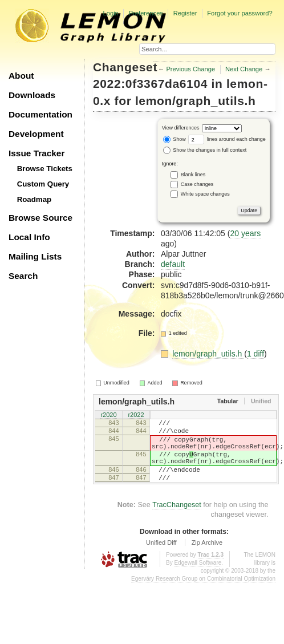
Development (36, 134)
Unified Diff (161, 558)
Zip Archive (207, 558)
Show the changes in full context (205, 150)
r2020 (108, 415)
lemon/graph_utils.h (196, 101)
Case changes (197, 184)
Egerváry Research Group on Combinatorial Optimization (203, 594)
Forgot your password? (240, 13)
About (21, 76)
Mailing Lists (35, 256)
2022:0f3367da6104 (150, 84)
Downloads (32, 95)
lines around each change (227, 139)
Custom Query (43, 184)
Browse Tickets (45, 169)
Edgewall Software (198, 578)
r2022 (136, 415)
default (173, 264)
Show (175, 139)
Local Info (29, 237)
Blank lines (193, 175)
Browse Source (40, 218)
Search (23, 276)
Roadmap (35, 199)
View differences (181, 128)
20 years (245, 233)
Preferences (146, 13)
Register (185, 13)
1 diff (255, 354)
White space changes (205, 194)
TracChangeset (177, 520)
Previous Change (190, 69)
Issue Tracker (36, 153)
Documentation (40, 114)
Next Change (244, 69)
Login (110, 13)
